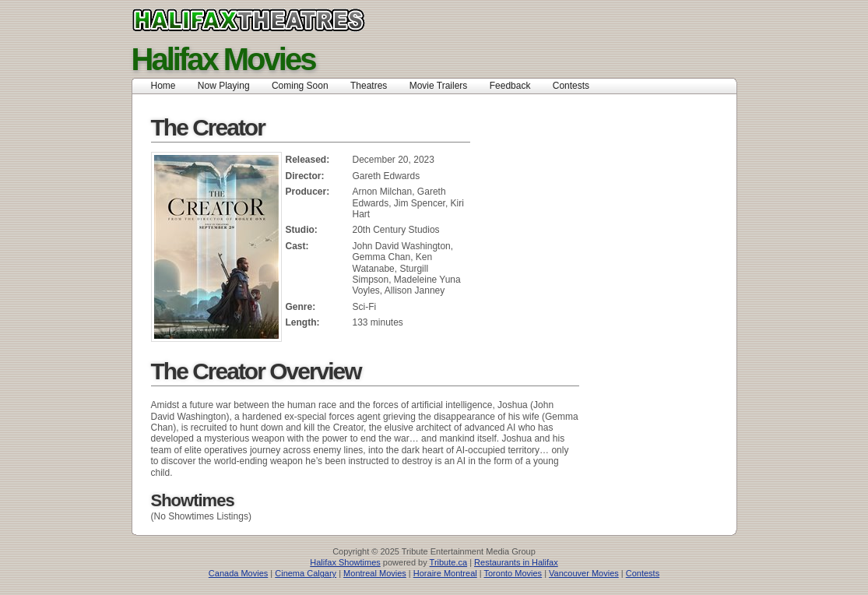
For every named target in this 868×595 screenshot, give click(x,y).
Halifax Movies (223, 59)
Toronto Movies (513, 573)
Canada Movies (238, 573)
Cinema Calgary (306, 573)
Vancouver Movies (584, 573)
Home (163, 86)
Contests (571, 86)
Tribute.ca (449, 562)
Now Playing (224, 86)
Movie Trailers (439, 86)
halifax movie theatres (283, 20)
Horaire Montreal (445, 573)
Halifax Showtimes (345, 562)
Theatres (369, 86)
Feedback (510, 86)
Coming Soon (300, 86)
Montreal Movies (375, 573)
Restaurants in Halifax (516, 562)
